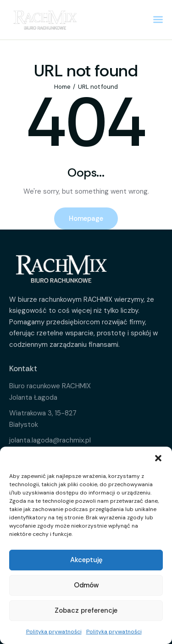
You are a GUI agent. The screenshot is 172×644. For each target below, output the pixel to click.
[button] (158, 458)
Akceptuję (86, 560)
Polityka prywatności (54, 632)
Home (62, 87)
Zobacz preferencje (86, 610)
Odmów (86, 585)
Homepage (86, 218)
